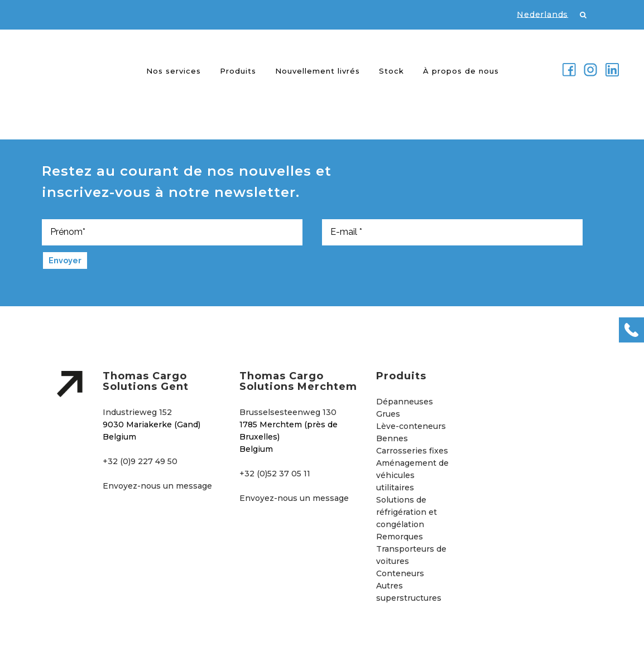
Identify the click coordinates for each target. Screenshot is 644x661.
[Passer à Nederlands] (537, 14)
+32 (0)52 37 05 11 (275, 474)
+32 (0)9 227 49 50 (140, 461)
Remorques (400, 537)
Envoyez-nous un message (157, 486)
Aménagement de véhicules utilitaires (412, 475)
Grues (388, 414)
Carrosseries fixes (412, 451)
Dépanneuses (405, 402)
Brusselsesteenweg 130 (288, 412)
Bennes (392, 438)
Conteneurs (400, 573)
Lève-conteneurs (411, 426)
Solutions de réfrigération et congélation (407, 512)
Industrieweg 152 (137, 412)
